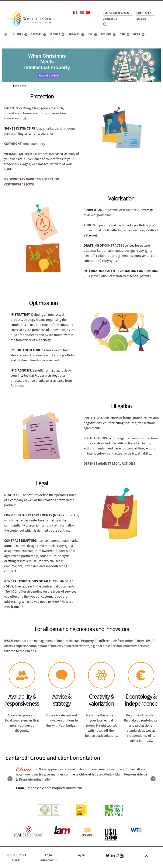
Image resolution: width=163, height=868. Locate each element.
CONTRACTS (113, 246)
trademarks (45, 129)
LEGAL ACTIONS (95, 438)
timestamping (15, 118)
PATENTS (11, 108)
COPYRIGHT (13, 144)
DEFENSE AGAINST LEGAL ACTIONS (109, 464)
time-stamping (34, 144)
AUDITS (89, 225)
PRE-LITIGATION (96, 418)
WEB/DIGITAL (14, 154)
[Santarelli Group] (6, 34)
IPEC (88, 276)
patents (113, 210)
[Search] (106, 24)
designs (60, 129)
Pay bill (81, 855)
